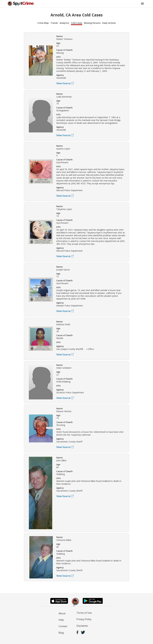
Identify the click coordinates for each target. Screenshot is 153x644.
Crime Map (43, 23)
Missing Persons (92, 23)
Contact (63, 626)
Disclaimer (82, 626)
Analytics (64, 23)
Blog (61, 633)
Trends (54, 23)
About (62, 613)
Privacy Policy (84, 619)
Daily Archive (109, 23)
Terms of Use (84, 613)
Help (61, 620)
